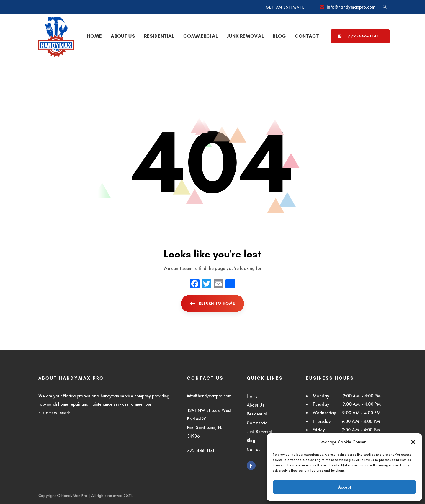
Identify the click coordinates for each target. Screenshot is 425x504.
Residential (257, 414)
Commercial (258, 423)
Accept (345, 487)
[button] (413, 442)
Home (252, 396)
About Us (255, 405)
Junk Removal (259, 432)
